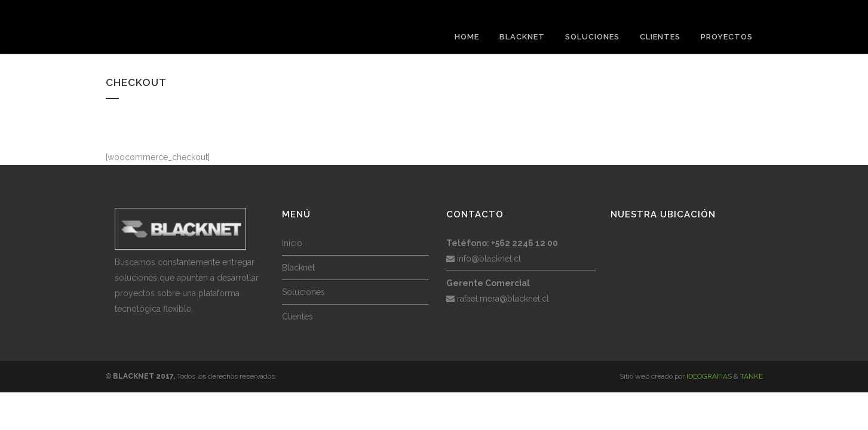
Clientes (297, 317)
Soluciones (303, 292)
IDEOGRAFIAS (709, 376)
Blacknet (298, 268)
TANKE (752, 376)
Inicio (292, 243)
